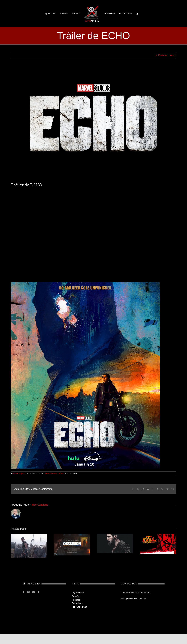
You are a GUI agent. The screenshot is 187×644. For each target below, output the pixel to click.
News (47, 473)
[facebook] (24, 592)
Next (172, 55)
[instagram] (29, 592)
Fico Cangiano (19, 473)
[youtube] (34, 592)
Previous (162, 55)
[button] (137, 14)
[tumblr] (38, 592)
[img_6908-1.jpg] (93, 122)
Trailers (60, 473)
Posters (54, 473)
